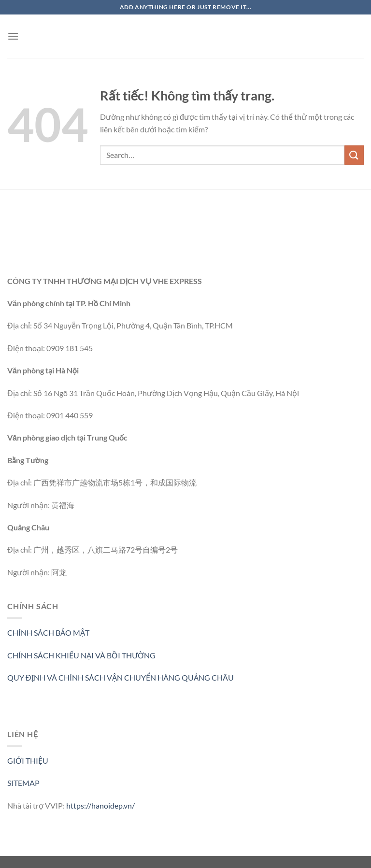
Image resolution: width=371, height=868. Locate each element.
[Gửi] (354, 155)
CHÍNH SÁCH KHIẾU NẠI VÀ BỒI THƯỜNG (81, 655)
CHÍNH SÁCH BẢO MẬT (48, 633)
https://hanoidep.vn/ (100, 805)
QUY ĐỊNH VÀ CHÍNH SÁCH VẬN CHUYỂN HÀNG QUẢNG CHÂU (121, 677)
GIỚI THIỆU (28, 761)
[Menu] (13, 36)
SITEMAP (23, 783)
